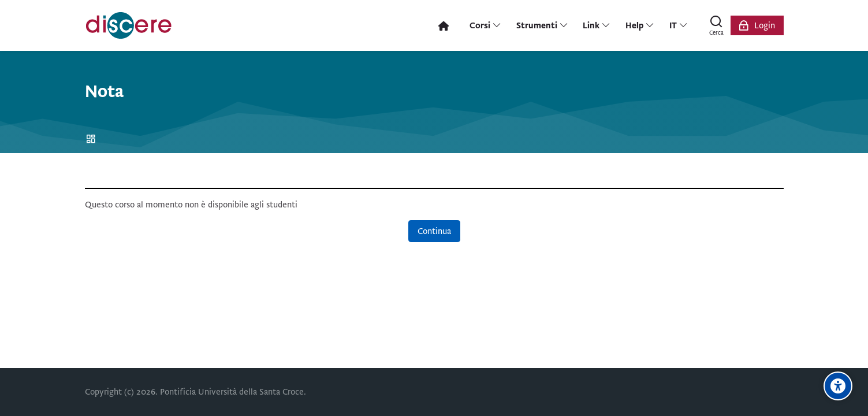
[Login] (757, 25)
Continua (434, 231)
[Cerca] (717, 25)
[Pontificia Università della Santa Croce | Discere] (129, 25)
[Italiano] (678, 25)
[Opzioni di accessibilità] (838, 386)
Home (93, 140)
